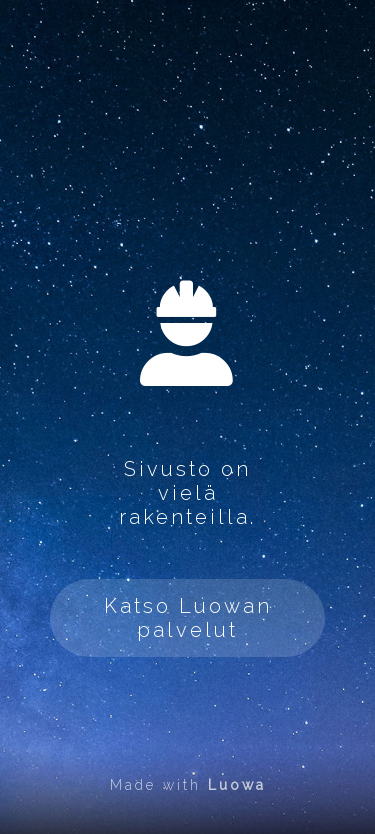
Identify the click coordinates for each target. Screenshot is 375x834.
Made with (188, 785)
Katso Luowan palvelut (188, 618)
